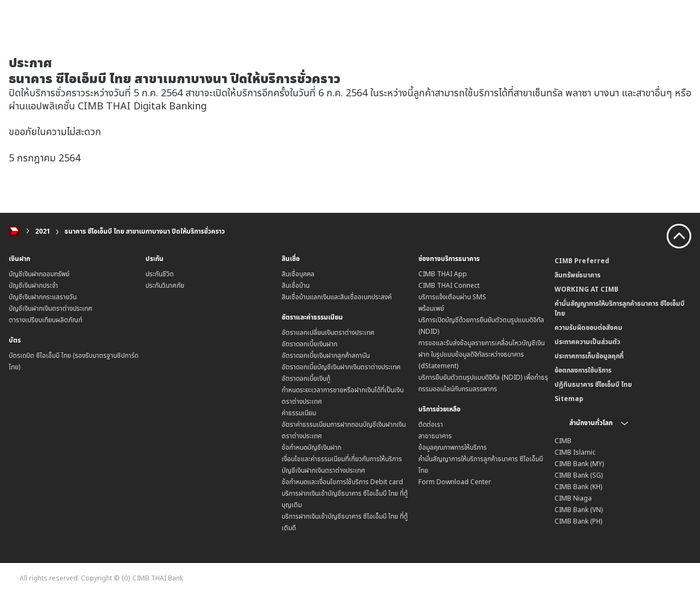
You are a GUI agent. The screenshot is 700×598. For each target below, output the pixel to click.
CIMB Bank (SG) (579, 475)
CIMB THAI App (443, 274)
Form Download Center (455, 482)
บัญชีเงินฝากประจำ (33, 285)
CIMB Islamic (575, 452)
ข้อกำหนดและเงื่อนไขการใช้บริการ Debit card (342, 482)
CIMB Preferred (582, 261)
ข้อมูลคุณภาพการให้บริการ (453, 447)
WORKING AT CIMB (587, 289)
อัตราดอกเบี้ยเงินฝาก (310, 344)
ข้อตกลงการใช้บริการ (583, 370)
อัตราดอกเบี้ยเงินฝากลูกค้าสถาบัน (326, 355)
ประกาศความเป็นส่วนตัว (587, 342)
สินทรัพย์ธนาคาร (577, 275)
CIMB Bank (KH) (578, 487)
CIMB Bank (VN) (579, 510)
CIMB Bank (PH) (578, 521)
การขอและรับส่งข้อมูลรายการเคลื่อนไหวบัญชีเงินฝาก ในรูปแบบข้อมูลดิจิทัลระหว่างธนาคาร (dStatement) (482, 354)
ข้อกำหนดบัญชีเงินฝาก (311, 447)
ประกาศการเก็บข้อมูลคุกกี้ (589, 356)
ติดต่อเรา (431, 424)
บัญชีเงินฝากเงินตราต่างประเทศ (51, 308)
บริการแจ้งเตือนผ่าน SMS (452, 297)
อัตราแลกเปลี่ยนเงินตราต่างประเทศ (328, 332)
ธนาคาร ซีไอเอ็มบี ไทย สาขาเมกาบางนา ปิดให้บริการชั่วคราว (145, 231)
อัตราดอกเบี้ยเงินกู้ (306, 378)
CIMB (563, 441)
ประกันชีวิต (160, 274)
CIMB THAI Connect (449, 285)
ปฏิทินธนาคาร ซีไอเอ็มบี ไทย (593, 384)
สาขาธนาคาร (435, 436)
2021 (43, 231)
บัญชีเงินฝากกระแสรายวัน (43, 297)
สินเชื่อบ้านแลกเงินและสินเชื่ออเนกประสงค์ (337, 297)
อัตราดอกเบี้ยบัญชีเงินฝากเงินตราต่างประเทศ (341, 367)
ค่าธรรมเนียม (299, 413)
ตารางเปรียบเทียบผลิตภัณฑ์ (46, 320)
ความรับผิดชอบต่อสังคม (588, 327)
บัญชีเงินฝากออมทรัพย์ (39, 274)
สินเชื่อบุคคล (298, 274)
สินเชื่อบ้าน (296, 285)
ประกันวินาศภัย (165, 285)
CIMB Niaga (573, 498)
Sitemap (569, 399)
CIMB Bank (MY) (579, 464)
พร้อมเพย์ (431, 308)
